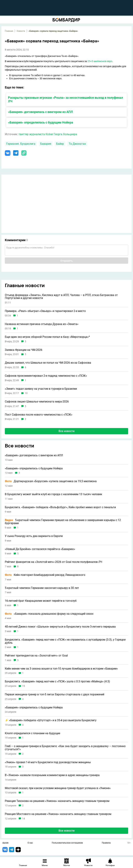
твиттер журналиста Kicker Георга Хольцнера (48, 134)
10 (26, 393)
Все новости (66, 431)
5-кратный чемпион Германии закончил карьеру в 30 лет (42, 588)
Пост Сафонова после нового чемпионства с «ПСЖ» (39, 415)
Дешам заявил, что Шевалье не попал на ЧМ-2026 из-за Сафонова (48, 363)
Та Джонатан (77, 144)
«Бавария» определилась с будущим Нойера (41, 122)
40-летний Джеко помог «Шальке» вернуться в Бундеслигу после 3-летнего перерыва (60, 627)
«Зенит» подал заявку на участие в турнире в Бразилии (41, 389)
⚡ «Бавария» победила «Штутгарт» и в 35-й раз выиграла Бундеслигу (51, 720)
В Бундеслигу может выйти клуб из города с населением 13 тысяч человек (54, 494)
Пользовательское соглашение (67, 843)
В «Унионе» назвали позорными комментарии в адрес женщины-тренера (52, 775)
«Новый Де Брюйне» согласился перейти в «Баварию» (40, 549)
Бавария (46, 144)
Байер (60, 144)
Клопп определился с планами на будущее (32, 733)
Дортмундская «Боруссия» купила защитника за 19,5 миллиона (51, 481)
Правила (106, 843)
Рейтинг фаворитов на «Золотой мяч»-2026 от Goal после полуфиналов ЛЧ (54, 562)
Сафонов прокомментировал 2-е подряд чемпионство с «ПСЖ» (46, 376)
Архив (5, 843)
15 (24, 686)
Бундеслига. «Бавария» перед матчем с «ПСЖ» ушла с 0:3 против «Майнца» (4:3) (57, 681)
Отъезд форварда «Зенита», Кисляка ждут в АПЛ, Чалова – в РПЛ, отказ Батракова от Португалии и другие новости (61, 297)
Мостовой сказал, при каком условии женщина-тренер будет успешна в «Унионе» (58, 788)
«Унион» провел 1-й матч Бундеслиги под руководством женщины (48, 762)
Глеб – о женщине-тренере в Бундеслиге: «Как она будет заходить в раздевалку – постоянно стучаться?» (65, 748)
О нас (30, 843)
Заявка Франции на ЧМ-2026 (24, 350)
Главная (9, 31)
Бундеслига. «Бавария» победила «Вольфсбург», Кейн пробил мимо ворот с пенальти (60, 507)
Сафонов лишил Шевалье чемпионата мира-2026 (37, 402)
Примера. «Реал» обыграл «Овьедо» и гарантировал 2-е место (45, 311)
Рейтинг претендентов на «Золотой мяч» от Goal (36, 656)
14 (24, 819)
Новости (21, 31)
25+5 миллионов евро (100, 61)
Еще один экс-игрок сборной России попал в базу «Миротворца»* (47, 337)
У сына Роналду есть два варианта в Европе (34, 536)
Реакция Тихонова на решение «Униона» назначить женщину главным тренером (57, 801)
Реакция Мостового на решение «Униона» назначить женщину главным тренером (58, 814)
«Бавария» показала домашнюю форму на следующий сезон (49, 614)
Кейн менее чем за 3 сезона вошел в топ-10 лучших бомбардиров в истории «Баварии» (61, 669)
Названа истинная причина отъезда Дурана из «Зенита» (42, 324)
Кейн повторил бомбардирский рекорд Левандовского (45, 575)
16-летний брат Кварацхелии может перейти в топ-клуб (41, 601)
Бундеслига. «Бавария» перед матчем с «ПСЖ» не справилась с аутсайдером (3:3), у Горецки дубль (65, 641)
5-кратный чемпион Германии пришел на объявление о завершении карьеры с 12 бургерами (63, 522)
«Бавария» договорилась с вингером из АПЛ (40, 112)
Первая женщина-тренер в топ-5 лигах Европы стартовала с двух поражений (55, 695)
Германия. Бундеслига (21, 144)
